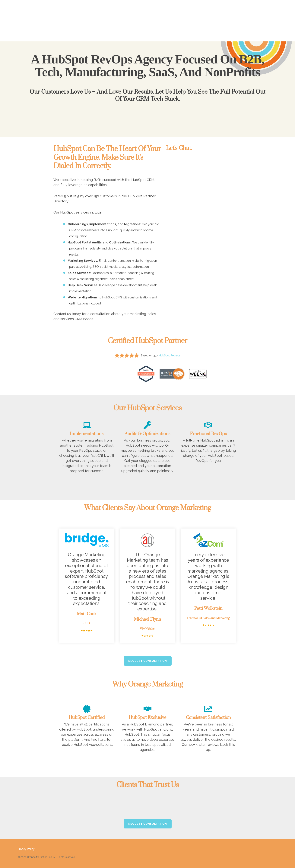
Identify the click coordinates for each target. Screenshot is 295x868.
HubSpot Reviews (170, 355)
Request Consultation (148, 656)
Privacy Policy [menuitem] (26, 844)
